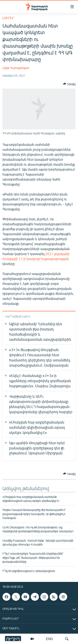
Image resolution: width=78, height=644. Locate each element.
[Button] (69, 84)
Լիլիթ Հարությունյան (16, 68)
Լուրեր (8, 18)
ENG (50, 639)
